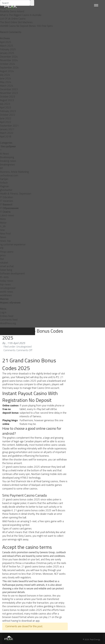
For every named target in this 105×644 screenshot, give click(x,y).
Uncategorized (8, 288)
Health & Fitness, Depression (16, 194)
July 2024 (5, 75)
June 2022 (6, 118)
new (2, 230)
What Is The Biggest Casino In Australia (21, 15)
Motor (3, 223)
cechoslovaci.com (9, 175)
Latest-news (7, 215)
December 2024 (9, 57)
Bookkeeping (7, 157)
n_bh (3, 226)
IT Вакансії (6, 204)
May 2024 (6, 82)
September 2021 (9, 126)
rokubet (4, 263)
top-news (5, 284)
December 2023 (9, 89)
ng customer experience (13, 244)
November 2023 (9, 93)
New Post (5, 234)
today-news (7, 281)
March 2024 (7, 86)
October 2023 (8, 97)
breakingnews (7, 165)
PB (2, 248)
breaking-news (8, 161)
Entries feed (7, 316)
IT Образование (9, 208)
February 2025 (8, 49)
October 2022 (8, 115)
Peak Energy (95, 639)
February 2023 (8, 111)
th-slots (4, 277)
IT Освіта (5, 212)
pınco (3, 255)
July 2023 (5, 104)
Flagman (4, 186)
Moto (3, 219)
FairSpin (4, 179)
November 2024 (9, 60)
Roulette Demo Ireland (12, 11)
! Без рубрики (8, 146)
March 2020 (7, 133)
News (3, 237)
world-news (7, 292)
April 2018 (6, 137)
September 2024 (9, 68)
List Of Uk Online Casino (13, 19)
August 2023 (7, 100)
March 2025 (7, 46)
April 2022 (6, 122)
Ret (2, 259)
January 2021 (7, 129)
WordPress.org (8, 323)
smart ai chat (7, 266)
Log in (3, 312)
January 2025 (7, 53)
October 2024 (8, 64)
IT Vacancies (7, 201)
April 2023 (6, 107)
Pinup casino (7, 252)
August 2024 (7, 71)
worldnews (6, 295)
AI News (4, 154)
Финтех (4, 299)
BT (2, 168)
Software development (12, 273)
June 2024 (6, 78)
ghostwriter (6, 190)
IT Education (7, 197)
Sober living (6, 270)
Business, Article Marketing (14, 172)
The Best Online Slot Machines (16, 22)
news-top (5, 241)
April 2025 (6, 42)
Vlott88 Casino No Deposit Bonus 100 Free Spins (26, 26)
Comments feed (9, 320)
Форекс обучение (10, 303)
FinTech (4, 183)
